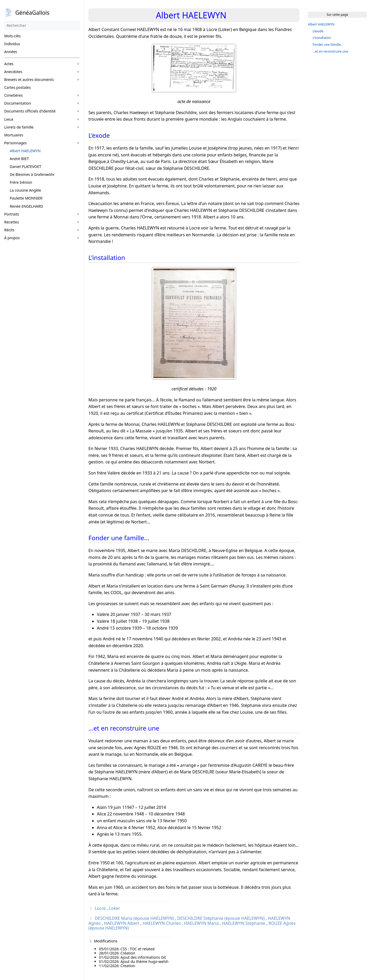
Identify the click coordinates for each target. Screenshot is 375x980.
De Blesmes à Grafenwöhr (32, 174)
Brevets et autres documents (29, 80)
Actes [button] (9, 64)
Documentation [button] (18, 103)
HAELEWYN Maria (202, 923)
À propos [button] (12, 238)
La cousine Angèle (25, 190)
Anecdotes (13, 72)
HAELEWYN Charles (162, 923)
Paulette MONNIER (26, 198)
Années (11, 52)
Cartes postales (17, 87)
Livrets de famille (19, 127)
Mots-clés (12, 36)
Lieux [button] (9, 119)
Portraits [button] (12, 214)
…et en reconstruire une (330, 51)
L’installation (322, 38)
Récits (9, 230)
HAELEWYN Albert (122, 923)
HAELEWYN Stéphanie (244, 923)
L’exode (318, 31)
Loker (114, 908)
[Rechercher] (42, 25)
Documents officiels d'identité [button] (30, 111)
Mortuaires (14, 135)
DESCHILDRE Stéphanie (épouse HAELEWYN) (221, 918)
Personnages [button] (16, 143)
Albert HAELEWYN (25, 151)
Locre (100, 908)
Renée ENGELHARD (26, 206)
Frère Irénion (21, 182)
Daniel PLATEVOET (26, 167)
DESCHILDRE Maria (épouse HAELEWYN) (134, 918)
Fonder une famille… (328, 45)
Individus (12, 44)
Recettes (12, 222)
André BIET (19, 159)
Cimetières (13, 95)
